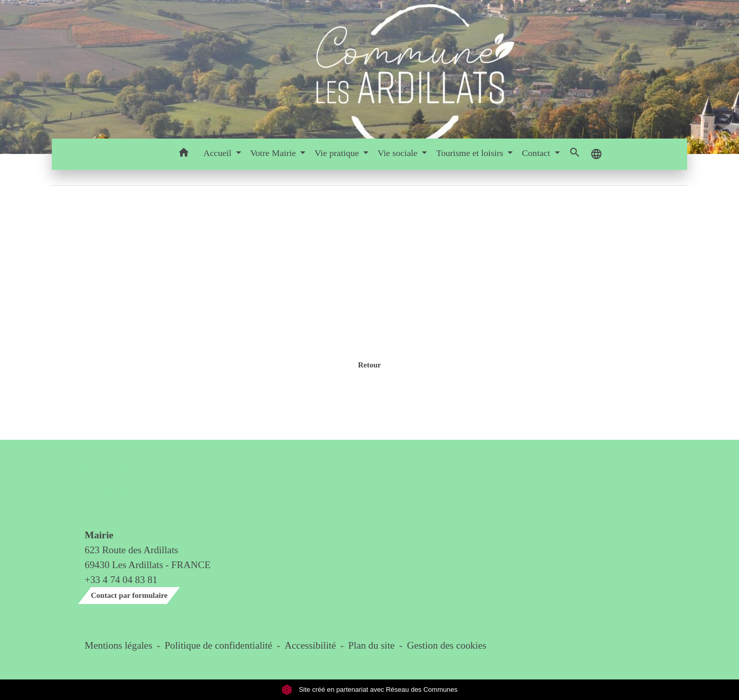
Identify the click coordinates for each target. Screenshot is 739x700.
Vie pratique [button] (338, 153)
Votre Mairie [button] (274, 153)
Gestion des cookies (447, 645)
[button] (183, 154)
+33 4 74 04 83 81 (121, 580)
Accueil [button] (218, 153)
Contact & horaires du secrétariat (125, 490)
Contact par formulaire (129, 595)
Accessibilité (310, 645)
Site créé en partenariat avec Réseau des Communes (370, 689)
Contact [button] (537, 153)
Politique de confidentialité (219, 645)
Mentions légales (119, 645)
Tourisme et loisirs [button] (471, 153)
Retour (369, 365)
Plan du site (372, 645)
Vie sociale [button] (399, 153)
